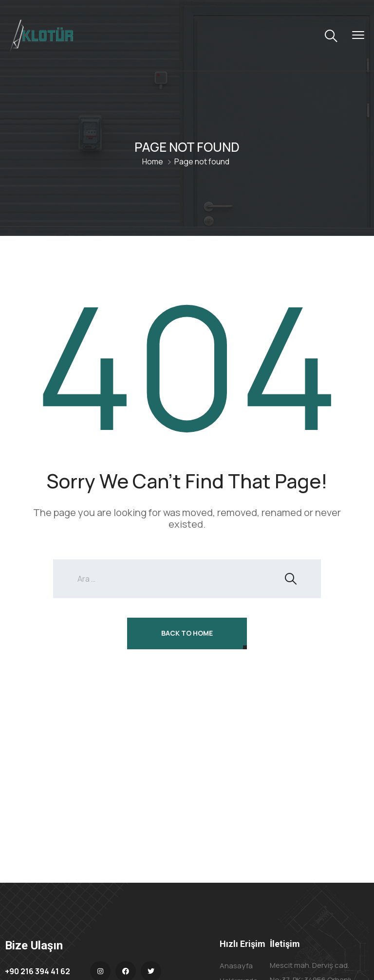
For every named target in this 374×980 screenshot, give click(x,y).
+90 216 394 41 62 (37, 971)
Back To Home (187, 633)
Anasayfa (236, 966)
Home (153, 161)
